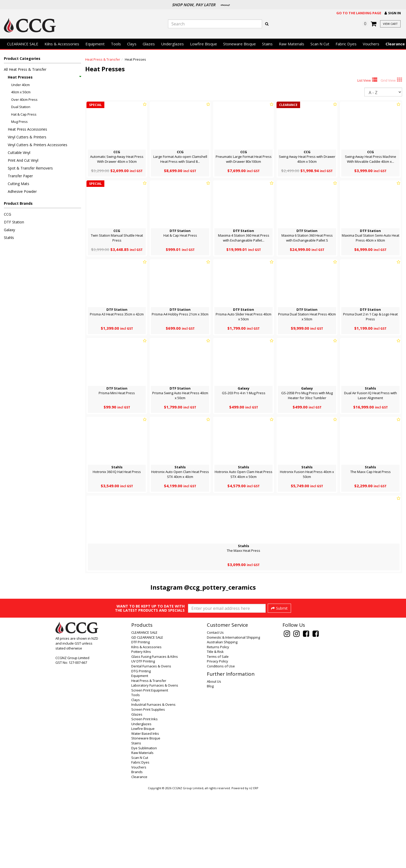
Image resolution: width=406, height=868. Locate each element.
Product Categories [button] (22, 58)
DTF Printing (140, 718)
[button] (393, 13)
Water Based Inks (145, 810)
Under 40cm (20, 85)
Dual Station (21, 107)
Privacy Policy (218, 737)
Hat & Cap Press (24, 114)
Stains (267, 44)
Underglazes (172, 44)
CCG (8, 214)
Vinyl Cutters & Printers (27, 137)
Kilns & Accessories (62, 44)
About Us (214, 758)
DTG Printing (141, 747)
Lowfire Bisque (204, 44)
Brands (137, 848)
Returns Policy (218, 723)
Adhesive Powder (22, 191)
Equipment (95, 44)
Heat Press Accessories (27, 129)
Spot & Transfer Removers (30, 168)
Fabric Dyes (346, 44)
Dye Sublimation (144, 824)
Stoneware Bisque (240, 44)
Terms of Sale (218, 733)
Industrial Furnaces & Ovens (153, 781)
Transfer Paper (20, 176)
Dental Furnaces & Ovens (151, 742)
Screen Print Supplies (148, 786)
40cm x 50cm (21, 92)
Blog (210, 762)
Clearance (139, 853)
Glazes (149, 44)
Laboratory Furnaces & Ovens (155, 761)
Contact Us (215, 709)
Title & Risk (215, 728)
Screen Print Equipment (150, 766)
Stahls (9, 238)
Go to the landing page (359, 13)
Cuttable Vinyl (19, 153)
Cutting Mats (19, 184)
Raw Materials (292, 44)
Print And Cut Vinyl (23, 160)
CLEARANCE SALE (23, 44)
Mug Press (19, 122)
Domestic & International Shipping (233, 714)
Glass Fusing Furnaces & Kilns (155, 733)
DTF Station (14, 222)
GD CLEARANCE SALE (147, 714)
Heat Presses (44, 77)
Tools (116, 44)
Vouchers (371, 44)
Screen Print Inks (144, 795)
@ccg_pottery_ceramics (220, 587)
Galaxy (9, 230)
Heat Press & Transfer (103, 59)
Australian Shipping (222, 718)
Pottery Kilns (141, 728)
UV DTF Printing (143, 737)
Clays (132, 44)
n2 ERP (254, 864)
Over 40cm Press (24, 100)
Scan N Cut (320, 44)
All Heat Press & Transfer (25, 69)
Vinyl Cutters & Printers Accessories (38, 145)
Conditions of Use (221, 742)
